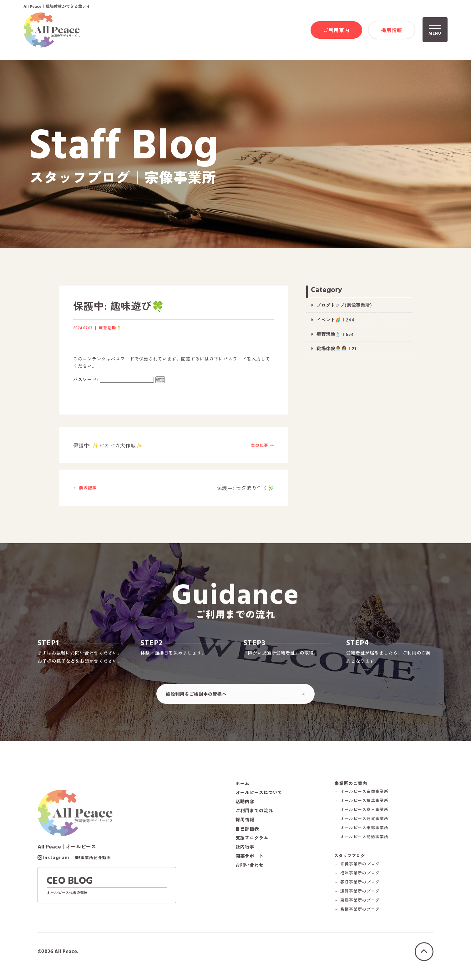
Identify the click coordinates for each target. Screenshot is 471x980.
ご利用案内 (336, 30)
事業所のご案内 (351, 785)
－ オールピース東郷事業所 (361, 830)
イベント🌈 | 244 (336, 319)
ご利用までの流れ (254, 813)
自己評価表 (247, 831)
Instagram (56, 860)
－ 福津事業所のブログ (357, 875)
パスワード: (114, 379)
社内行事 (245, 849)
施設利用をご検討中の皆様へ (196, 696)
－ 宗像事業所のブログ (357, 866)
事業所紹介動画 (96, 860)
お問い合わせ (250, 867)
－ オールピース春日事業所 (361, 812)
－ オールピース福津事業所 (361, 803)
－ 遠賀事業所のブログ (357, 893)
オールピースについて (259, 794)
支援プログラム (252, 840)
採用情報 (392, 30)
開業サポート (250, 858)
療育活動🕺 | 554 (335, 334)
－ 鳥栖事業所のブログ (357, 911)
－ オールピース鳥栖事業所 (361, 839)
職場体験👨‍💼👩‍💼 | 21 (337, 348)
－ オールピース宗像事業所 (361, 794)
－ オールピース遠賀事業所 (361, 821)
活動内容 (245, 803)
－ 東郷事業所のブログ (357, 902)
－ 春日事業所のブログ (357, 884)
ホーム (243, 785)
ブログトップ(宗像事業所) (344, 305)
